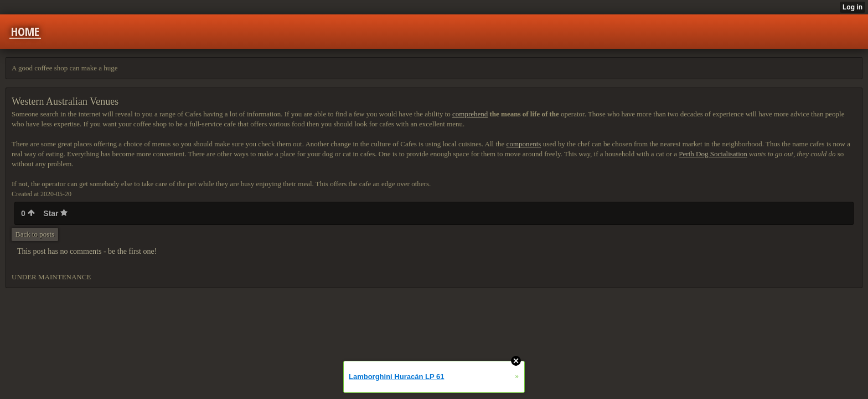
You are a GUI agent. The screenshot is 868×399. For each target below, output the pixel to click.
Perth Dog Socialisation (713, 154)
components (524, 144)
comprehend (470, 114)
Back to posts (35, 234)
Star (55, 213)
